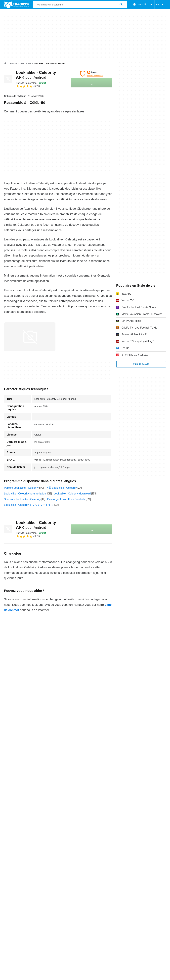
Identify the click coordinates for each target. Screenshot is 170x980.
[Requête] (80, 5)
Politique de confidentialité (88, 917)
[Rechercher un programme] (121, 5)
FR (160, 5)
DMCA (140, 917)
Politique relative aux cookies (51, 917)
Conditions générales (16, 917)
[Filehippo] (16, 5)
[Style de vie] (25, 64)
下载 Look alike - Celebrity (61, 488)
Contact (24, 911)
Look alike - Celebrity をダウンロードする (29, 505)
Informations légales (120, 917)
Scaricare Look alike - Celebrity (22, 499)
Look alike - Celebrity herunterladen (25, 494)
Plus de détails (141, 364)
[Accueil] (5, 63)
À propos (9, 911)
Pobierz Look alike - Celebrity (21, 488)
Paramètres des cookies (18, 921)
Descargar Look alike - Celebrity (66, 499)
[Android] (13, 64)
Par (26, 83)
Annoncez (39, 911)
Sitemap (55, 911)
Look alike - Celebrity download (72, 494)
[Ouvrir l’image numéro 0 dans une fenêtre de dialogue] (30, 337)
